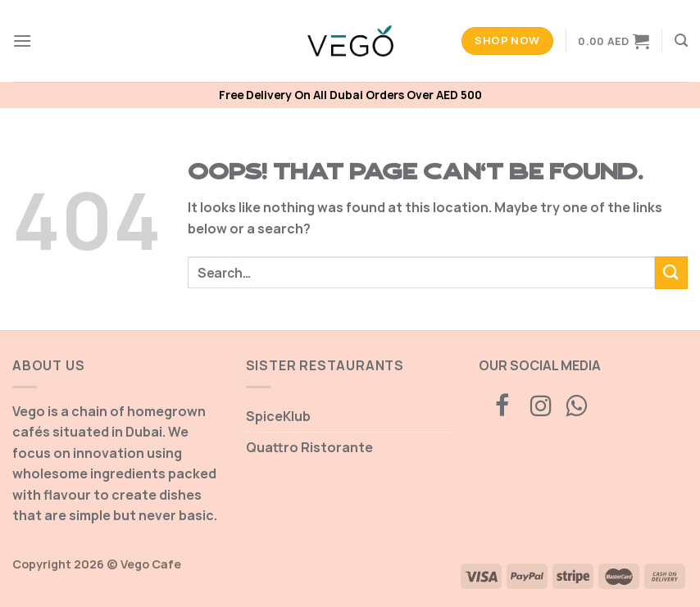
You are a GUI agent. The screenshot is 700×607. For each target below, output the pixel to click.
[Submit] (671, 272)
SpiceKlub (278, 416)
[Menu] (22, 41)
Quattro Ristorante (309, 447)
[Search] (681, 41)
